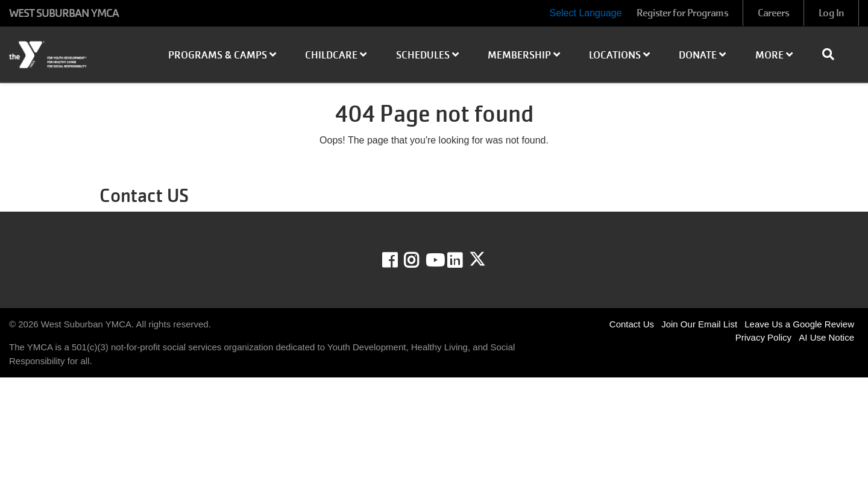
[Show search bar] (833, 54)
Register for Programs (682, 13)
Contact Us (632, 324)
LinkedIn (463, 260)
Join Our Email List (699, 324)
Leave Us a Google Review (799, 324)
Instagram (420, 260)
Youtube (434, 260)
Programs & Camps (222, 55)
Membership (524, 55)
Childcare (336, 55)
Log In (831, 13)
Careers (774, 13)
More (774, 55)
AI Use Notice (826, 337)
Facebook (398, 260)
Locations (619, 55)
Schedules (427, 55)
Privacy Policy (763, 337)
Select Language (585, 13)
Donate (702, 55)
